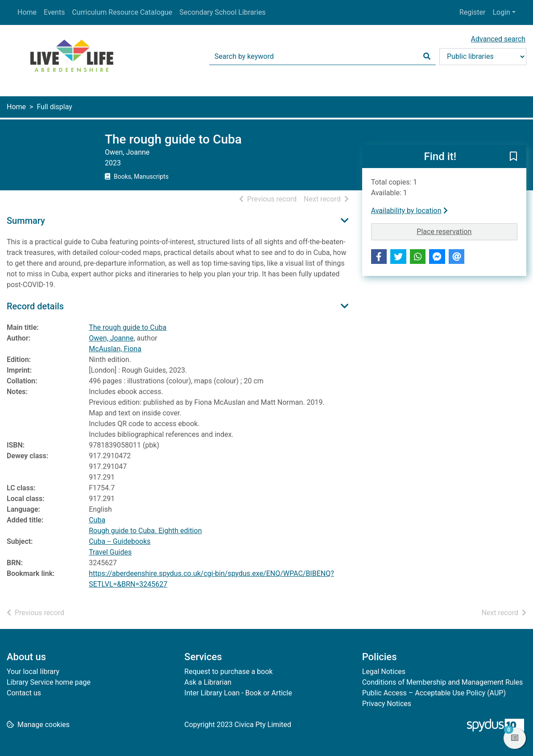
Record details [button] (35, 306)
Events (54, 12)
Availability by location (409, 211)
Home (27, 12)
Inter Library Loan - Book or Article (238, 693)
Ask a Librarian (208, 682)
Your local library (33, 672)
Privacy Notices (387, 704)
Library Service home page (49, 682)
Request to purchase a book (228, 672)
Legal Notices (384, 672)
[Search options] (483, 57)
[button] (513, 157)
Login (501, 12)
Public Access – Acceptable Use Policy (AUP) (434, 693)
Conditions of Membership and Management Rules (443, 682)
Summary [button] (26, 221)
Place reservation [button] (467, 231)
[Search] (427, 57)
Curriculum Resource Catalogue (122, 12)
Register (473, 12)
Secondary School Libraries (222, 12)
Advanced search (498, 39)
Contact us (24, 693)
